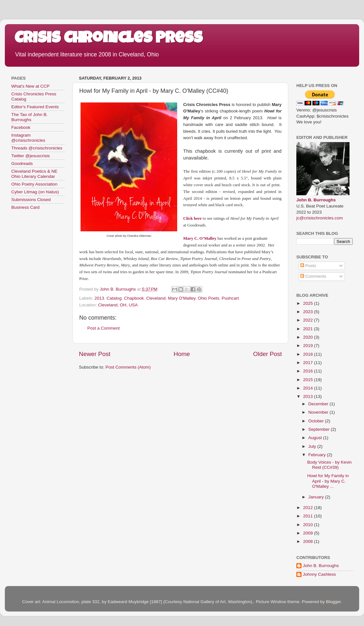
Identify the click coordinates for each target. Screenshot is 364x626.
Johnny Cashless (319, 574)
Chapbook (134, 298)
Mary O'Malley (182, 298)
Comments (313, 276)
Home (182, 354)
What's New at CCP (30, 86)
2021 (309, 329)
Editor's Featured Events (35, 107)
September (320, 429)
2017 (309, 363)
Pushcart (230, 298)
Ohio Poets (209, 298)
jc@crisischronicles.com (320, 218)
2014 (309, 388)
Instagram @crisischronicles (28, 138)
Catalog (114, 298)
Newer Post (95, 354)
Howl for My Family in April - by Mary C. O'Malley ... (328, 481)
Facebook (21, 127)
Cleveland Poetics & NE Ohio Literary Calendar (34, 174)
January (317, 497)
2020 (309, 337)
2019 (309, 346)
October (317, 421)
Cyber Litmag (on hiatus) (35, 192)
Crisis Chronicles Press (109, 39)
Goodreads (22, 164)
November (319, 412)
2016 (309, 371)
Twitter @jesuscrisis (30, 156)
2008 (309, 541)
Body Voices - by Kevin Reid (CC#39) (330, 465)
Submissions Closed (31, 200)
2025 (309, 303)
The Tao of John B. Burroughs (29, 117)
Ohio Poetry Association (34, 184)
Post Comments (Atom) (128, 367)
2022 (309, 320)
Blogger (333, 602)
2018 (309, 354)
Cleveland (156, 298)
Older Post (268, 354)
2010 (309, 525)
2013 (99, 298)
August (316, 438)
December (319, 404)
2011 (309, 516)
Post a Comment (104, 328)
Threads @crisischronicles (37, 148)
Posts (308, 266)
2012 (309, 508)
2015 (309, 380)
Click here (192, 218)
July (313, 446)
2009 (309, 533)
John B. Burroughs (316, 200)
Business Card (25, 207)
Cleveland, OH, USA (118, 305)
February (318, 455)
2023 (309, 312)
